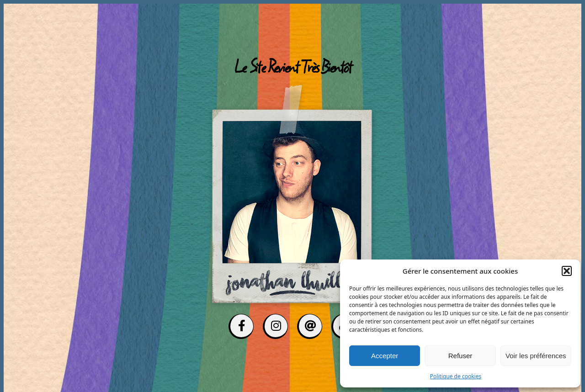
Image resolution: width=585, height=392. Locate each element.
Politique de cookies (456, 376)
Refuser (460, 356)
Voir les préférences (536, 356)
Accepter (385, 356)
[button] (567, 271)
